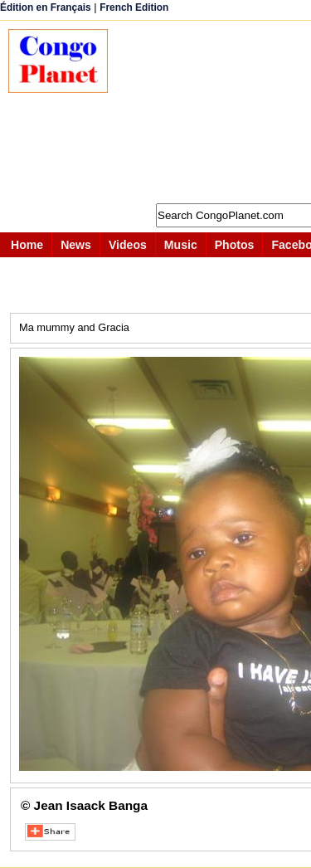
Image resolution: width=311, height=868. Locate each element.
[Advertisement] (218, 112)
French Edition (134, 7)
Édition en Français (46, 7)
